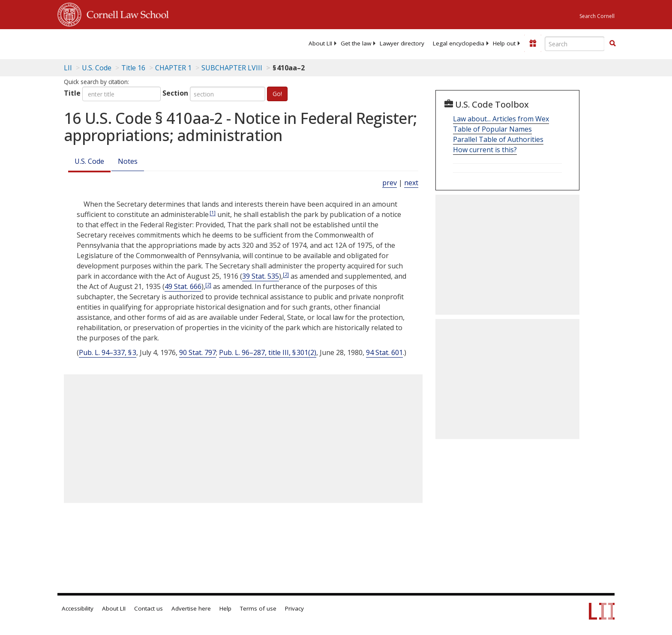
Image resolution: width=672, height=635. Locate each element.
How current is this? (485, 150)
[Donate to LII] (533, 43)
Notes (128, 161)
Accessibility (78, 608)
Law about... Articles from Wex (501, 119)
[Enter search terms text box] (575, 44)
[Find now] (612, 44)
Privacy (294, 608)
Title (72, 93)
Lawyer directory (402, 43)
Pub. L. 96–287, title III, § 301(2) (268, 352)
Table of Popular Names (492, 129)
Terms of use (258, 608)
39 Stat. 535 (261, 276)
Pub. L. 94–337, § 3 (108, 352)
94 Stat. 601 (384, 352)
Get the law (356, 43)
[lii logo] (154, 43)
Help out (504, 43)
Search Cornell (597, 16)
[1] (213, 212)
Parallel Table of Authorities (498, 139)
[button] (612, 43)
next (411, 183)
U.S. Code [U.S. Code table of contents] (97, 68)
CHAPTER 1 (173, 68)
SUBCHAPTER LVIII (232, 68)
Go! (277, 94)
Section (175, 93)
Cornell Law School (125, 13)
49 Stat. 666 (183, 286)
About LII (320, 43)
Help (225, 608)
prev (390, 183)
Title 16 (133, 68)
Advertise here (191, 608)
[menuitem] (320, 43)
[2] (286, 274)
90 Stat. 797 (198, 352)
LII (68, 68)
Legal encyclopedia (459, 43)
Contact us (148, 608)
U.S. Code (89, 161)
